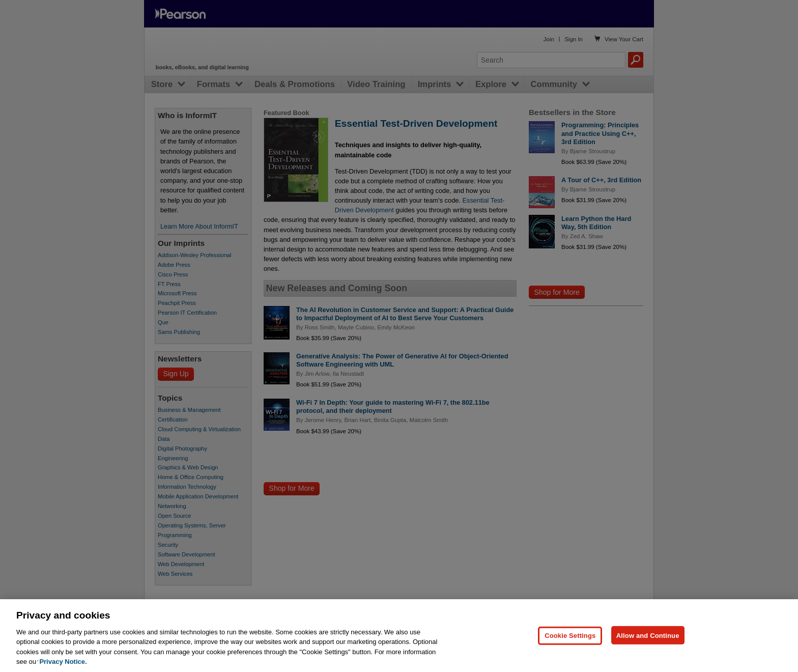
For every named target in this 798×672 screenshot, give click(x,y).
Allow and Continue (648, 655)
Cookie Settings (570, 655)
